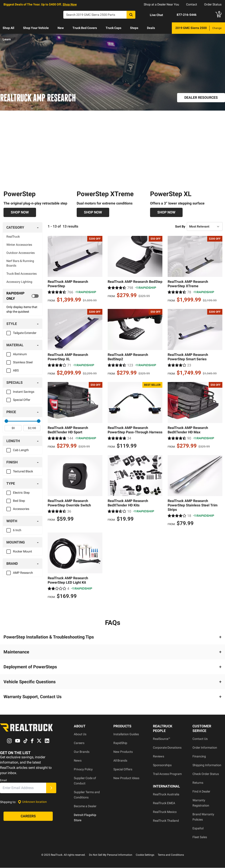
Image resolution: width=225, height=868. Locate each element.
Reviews (159, 757)
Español (198, 829)
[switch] (23, 296)
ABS (16, 371)
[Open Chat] (153, 15)
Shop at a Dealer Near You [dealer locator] (161, 4)
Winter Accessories (19, 245)
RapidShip (120, 743)
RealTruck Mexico (165, 812)
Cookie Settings (145, 855)
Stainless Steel (23, 362)
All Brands (120, 761)
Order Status (213, 4)
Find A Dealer (201, 792)
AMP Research (23, 573)
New (61, 28)
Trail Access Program (167, 774)
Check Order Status (206, 774)
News (78, 761)
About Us (80, 734)
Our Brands (82, 752)
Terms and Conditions (171, 855)
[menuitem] (8, 28)
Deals (151, 28)
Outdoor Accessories (21, 253)
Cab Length (21, 450)
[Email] (23, 788)
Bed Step (19, 501)
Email (3, 780)
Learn (7, 39)
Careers (79, 743)
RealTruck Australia (166, 794)
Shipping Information (207, 765)
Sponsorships (162, 765)
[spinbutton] (13, 428)
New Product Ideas (126, 778)
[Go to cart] (218, 15)
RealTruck (13, 237)
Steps (134, 28)
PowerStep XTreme (105, 194)
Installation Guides (126, 734)
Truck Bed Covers (85, 28)
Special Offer (22, 400)
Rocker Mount (23, 552)
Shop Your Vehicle (36, 28)
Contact (192, 4)
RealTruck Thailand (166, 821)
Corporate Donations (167, 748)
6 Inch (17, 530)
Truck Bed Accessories (22, 274)
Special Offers (123, 769)
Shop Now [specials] (70, 4)
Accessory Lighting (19, 282)
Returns (198, 783)
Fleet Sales (200, 837)
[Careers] (28, 816)
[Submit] (51, 788)
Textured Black (23, 472)
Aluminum (20, 354)
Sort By (180, 226)
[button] (112, 637)
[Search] (99, 15)
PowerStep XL (171, 194)
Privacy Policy (83, 769)
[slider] (6, 421)
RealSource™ (162, 739)
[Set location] (32, 802)
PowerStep (20, 194)
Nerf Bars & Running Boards (20, 263)
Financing (199, 757)
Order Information (205, 748)
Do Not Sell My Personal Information (111, 855)
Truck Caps (113, 28)
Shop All (8, 28)
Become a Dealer (85, 806)
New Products (123, 752)
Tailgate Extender (25, 333)
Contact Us (200, 739)
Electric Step (21, 493)
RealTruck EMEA (164, 803)
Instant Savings (24, 392)
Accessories (21, 509)
